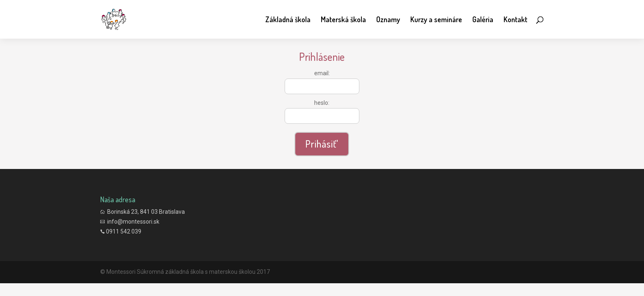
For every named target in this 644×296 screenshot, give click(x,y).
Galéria (483, 20)
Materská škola (343, 20)
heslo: (322, 103)
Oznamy (388, 20)
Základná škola (288, 20)
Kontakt (515, 20)
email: (322, 73)
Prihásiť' (322, 144)
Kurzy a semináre (436, 20)
